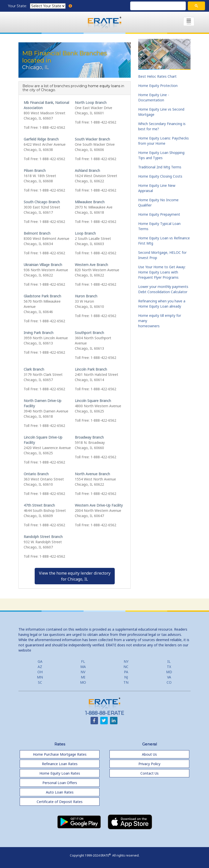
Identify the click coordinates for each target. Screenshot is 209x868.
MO (83, 682)
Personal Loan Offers (60, 783)
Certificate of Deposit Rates (60, 802)
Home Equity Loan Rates (60, 773)
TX (169, 667)
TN (126, 682)
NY (126, 661)
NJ (126, 677)
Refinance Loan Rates (60, 764)
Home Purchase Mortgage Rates (60, 754)
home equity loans (104, 86)
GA (40, 661)
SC (40, 682)
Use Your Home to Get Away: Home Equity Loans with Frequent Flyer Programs (162, 272)
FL (83, 661)
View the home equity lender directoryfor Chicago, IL (75, 576)
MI (83, 677)
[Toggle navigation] (189, 21)
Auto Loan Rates (60, 792)
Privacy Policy (149, 764)
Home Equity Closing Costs (160, 176)
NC (126, 667)
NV (83, 672)
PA (126, 672)
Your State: (18, 6)
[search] (157, 6)
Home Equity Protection (158, 86)
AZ (40, 667)
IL (169, 661)
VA (169, 677)
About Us (149, 754)
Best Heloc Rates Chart (157, 76)
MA (83, 667)
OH (40, 672)
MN (40, 677)
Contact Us (150, 773)
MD (169, 672)
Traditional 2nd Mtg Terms (160, 167)
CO (169, 682)
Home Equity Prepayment (159, 214)
